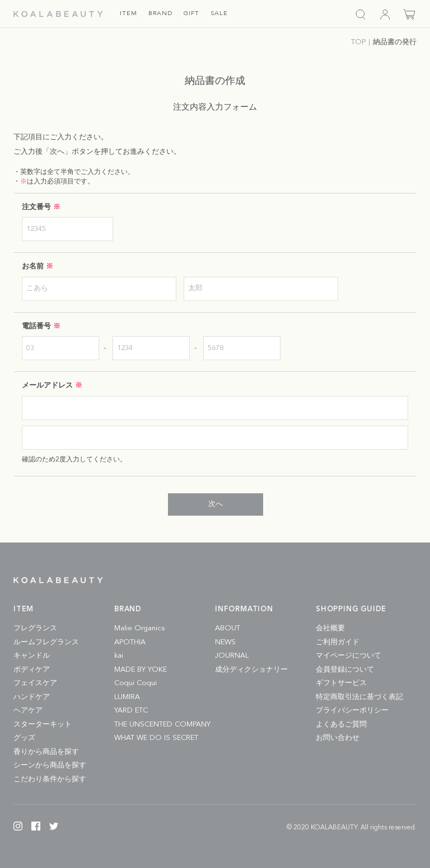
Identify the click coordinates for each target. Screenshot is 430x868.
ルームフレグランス (46, 642)
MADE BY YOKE (141, 670)
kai (119, 656)
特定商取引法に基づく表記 (359, 697)
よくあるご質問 (341, 725)
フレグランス (35, 628)
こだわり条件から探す (50, 779)
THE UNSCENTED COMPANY (162, 725)
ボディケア (32, 670)
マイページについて (349, 656)
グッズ (24, 738)
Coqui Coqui (135, 683)
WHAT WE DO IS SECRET (156, 738)
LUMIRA (127, 697)
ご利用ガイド (338, 642)
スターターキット (43, 725)
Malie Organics (139, 628)
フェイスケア (35, 683)
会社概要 (330, 628)
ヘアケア (28, 711)
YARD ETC (131, 711)
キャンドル (32, 656)
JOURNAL (232, 656)
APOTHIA (130, 642)
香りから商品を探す (46, 752)
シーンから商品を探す (50, 765)
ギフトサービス (341, 683)
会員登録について (345, 670)
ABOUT (228, 628)
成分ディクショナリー (251, 670)
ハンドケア (32, 697)
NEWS (225, 642)
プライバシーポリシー (352, 711)
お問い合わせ (338, 738)
